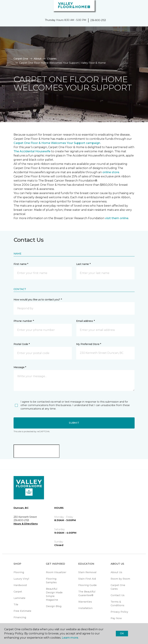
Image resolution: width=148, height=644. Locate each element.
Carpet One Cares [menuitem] (118, 587)
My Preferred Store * (89, 344)
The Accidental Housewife (32, 151)
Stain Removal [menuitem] (87, 572)
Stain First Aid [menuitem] (87, 579)
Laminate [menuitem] (19, 598)
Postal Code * (22, 344)
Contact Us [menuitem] (118, 595)
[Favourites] (139, 7)
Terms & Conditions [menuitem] (117, 604)
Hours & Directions (26, 524)
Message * (20, 367)
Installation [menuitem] (85, 608)
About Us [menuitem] (116, 572)
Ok (122, 633)
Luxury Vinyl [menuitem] (21, 579)
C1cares (52, 59)
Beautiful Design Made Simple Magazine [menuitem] (54, 594)
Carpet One (21, 59)
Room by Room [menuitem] (120, 579)
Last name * (83, 264)
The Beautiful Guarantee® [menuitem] (87, 593)
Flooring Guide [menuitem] (87, 585)
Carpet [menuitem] (18, 592)
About (38, 59)
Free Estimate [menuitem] (22, 611)
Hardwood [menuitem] (20, 585)
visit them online (117, 218)
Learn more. (70, 638)
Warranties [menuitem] (85, 602)
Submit (74, 423)
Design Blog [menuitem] (54, 606)
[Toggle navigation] (5, 7)
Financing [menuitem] (20, 617)
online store (111, 172)
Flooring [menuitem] (19, 572)
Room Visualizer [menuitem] (56, 572)
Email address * (85, 321)
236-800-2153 (98, 20)
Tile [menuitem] (16, 604)
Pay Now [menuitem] (116, 618)
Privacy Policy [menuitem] (119, 612)
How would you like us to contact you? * (38, 300)
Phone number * (24, 321)
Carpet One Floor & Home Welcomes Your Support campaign (57, 143)
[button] (135, 7)
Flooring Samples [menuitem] (51, 581)
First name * (21, 264)
